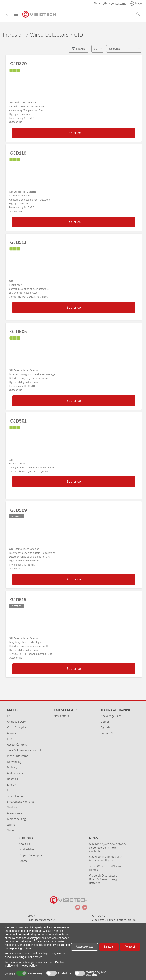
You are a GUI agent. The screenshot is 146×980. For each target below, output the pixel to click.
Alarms (11, 733)
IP (8, 716)
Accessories (14, 813)
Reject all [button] (109, 947)
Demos (105, 722)
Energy (11, 785)
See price (74, 133)
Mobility (12, 767)
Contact (24, 861)
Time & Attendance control (24, 750)
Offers (11, 825)
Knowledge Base (111, 716)
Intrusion (14, 35)
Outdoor (12, 807)
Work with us (27, 849)
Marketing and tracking (96, 973)
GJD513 (18, 242)
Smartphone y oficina (20, 802)
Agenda (105, 727)
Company (26, 838)
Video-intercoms (18, 756)
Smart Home (15, 796)
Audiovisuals (15, 773)
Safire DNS (107, 733)
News (93, 838)
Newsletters (61, 716)
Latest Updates (66, 710)
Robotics (12, 779)
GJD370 (18, 64)
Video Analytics (17, 727)
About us (24, 844)
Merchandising (16, 819)
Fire (9, 739)
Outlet (11, 830)
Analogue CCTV (16, 722)
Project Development (32, 855)
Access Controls (17, 744)
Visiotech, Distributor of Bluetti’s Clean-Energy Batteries (104, 879)
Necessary (35, 973)
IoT (9, 790)
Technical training (116, 710)
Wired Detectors (49, 35)
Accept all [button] (130, 947)
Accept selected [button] (85, 947)
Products (15, 710)
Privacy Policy (28, 966)
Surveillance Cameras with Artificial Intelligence (106, 859)
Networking (14, 762)
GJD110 (18, 153)
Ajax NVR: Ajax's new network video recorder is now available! (107, 847)
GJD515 (18, 600)
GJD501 (18, 421)
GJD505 (18, 332)
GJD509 (19, 510)
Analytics (64, 973)
